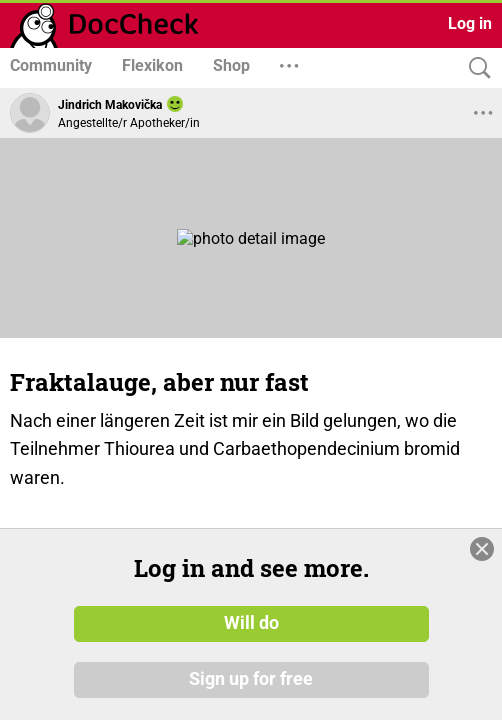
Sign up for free (251, 679)
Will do (251, 623)
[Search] (475, 68)
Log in (470, 23)
